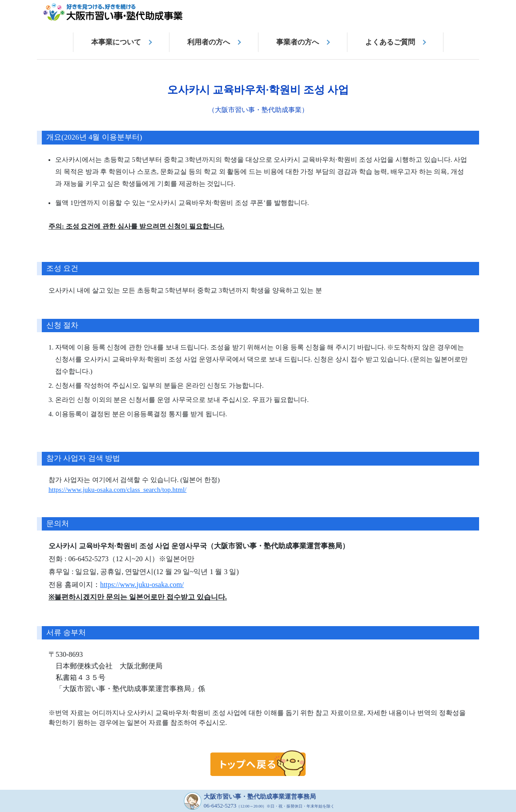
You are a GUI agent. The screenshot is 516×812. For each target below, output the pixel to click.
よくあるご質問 (390, 42)
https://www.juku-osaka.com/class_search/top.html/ (117, 490)
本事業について (116, 42)
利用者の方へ (209, 42)
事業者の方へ (298, 42)
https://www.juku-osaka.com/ (142, 585)
